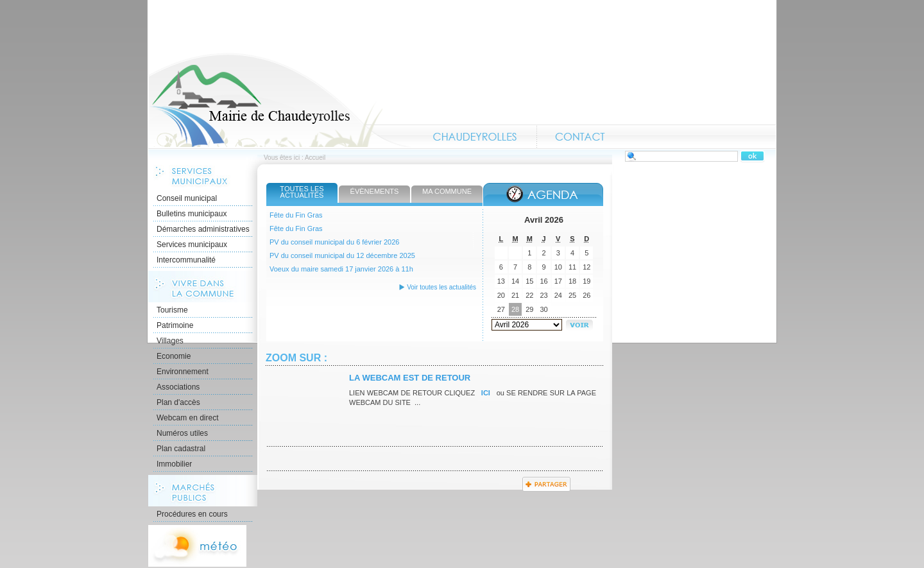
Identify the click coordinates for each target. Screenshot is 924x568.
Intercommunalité (186, 260)
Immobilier (174, 464)
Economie (174, 356)
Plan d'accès (178, 402)
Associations (178, 387)
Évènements (375, 191)
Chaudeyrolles (475, 137)
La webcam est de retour (410, 378)
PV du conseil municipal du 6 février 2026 (334, 242)
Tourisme (172, 310)
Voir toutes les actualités (441, 287)
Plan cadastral (181, 449)
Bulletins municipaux (192, 214)
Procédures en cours (192, 514)
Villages (170, 341)
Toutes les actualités (302, 192)
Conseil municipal (187, 198)
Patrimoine (175, 325)
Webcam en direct (188, 418)
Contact (580, 137)
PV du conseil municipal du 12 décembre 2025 (342, 255)
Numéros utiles (182, 433)
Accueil (280, 100)
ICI (486, 393)
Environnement (183, 372)
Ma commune (447, 191)
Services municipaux (192, 245)
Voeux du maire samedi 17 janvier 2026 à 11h (341, 269)
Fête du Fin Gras (296, 215)
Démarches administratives (203, 229)
